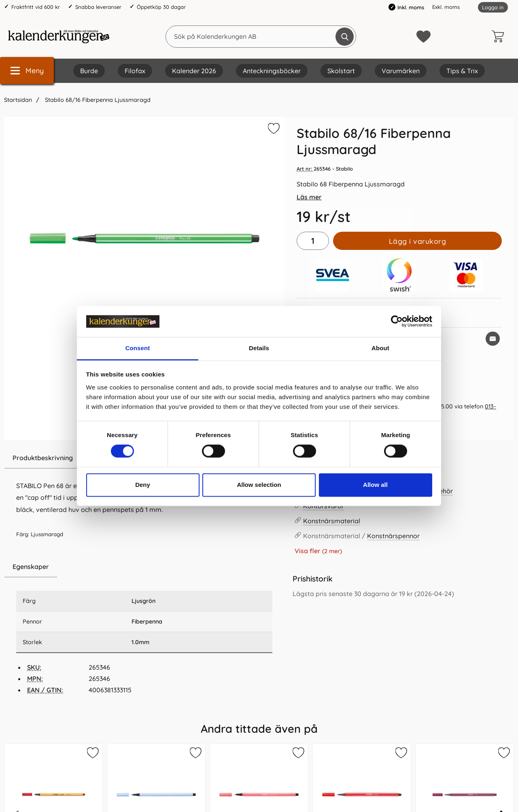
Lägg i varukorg (418, 241)
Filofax (135, 71)
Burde (89, 71)
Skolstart (341, 71)
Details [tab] (259, 348)
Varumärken (401, 71)
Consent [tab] (138, 348)
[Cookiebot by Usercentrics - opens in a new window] (397, 321)
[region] (144, 567)
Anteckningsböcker (272, 71)
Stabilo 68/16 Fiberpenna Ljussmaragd (97, 100)
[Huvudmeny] (27, 71)
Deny (143, 485)
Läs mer (309, 197)
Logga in (493, 7)
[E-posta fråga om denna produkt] (493, 339)
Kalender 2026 (194, 71)
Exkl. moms (446, 7)
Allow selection (259, 485)
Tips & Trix (462, 71)
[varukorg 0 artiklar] (500, 36)
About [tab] (380, 348)
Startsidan (18, 100)
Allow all (375, 485)
